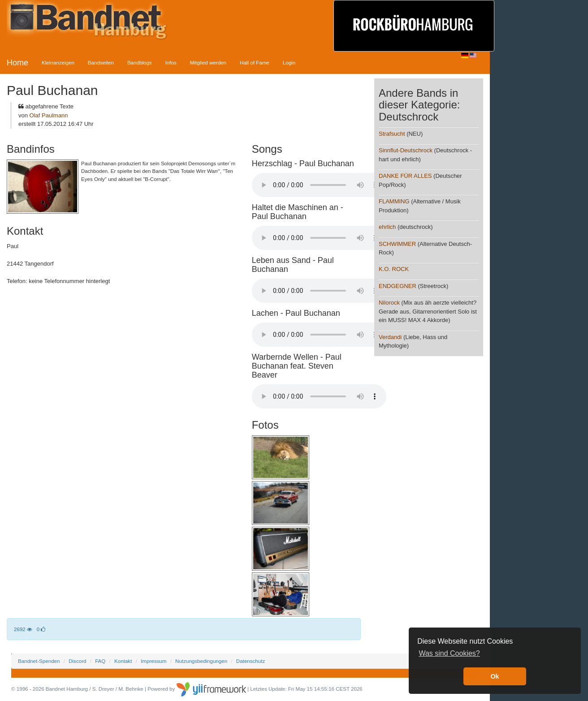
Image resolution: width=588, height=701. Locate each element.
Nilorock (389, 303)
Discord (77, 661)
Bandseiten (101, 62)
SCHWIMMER (397, 244)
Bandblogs (140, 62)
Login (289, 62)
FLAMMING (394, 201)
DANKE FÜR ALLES (405, 176)
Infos (171, 62)
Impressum (153, 661)
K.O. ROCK (394, 269)
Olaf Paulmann (49, 115)
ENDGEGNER (398, 286)
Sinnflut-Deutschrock (406, 150)
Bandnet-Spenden (39, 661)
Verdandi (390, 337)
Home (17, 63)
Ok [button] (495, 676)
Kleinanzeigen (58, 62)
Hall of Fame (255, 62)
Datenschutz (251, 661)
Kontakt (123, 661)
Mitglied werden (208, 62)
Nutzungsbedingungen (201, 661)
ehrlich (387, 227)
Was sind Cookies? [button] (449, 653)
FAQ (100, 661)
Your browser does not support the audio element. (319, 185)
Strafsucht (392, 134)
